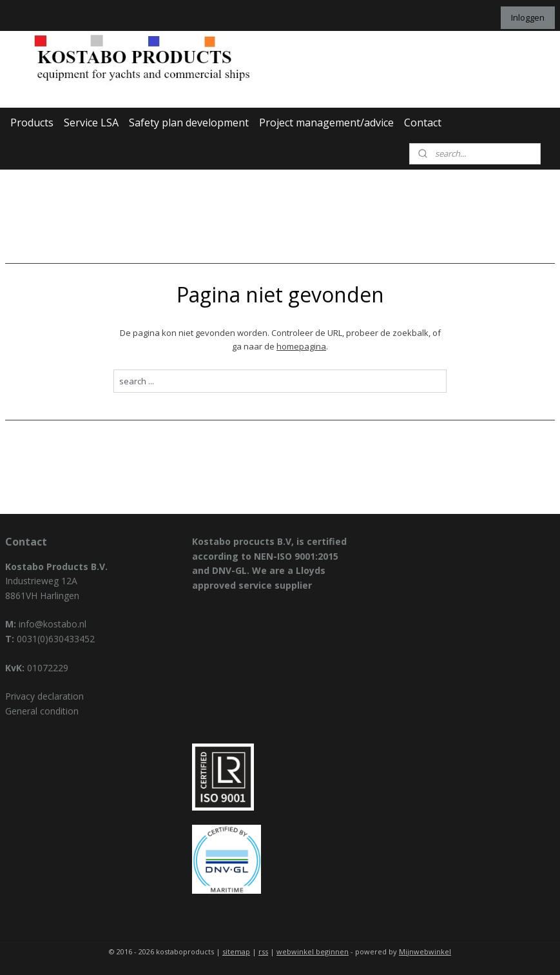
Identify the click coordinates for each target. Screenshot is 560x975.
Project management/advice (326, 123)
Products (32, 123)
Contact (423, 123)
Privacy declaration (44, 696)
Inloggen (528, 17)
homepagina (301, 346)
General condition (42, 711)
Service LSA (91, 123)
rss (263, 951)
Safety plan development (189, 123)
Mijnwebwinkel (425, 951)
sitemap (236, 951)
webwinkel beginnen (313, 951)
